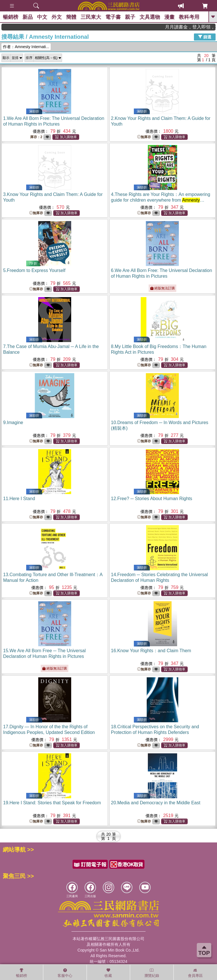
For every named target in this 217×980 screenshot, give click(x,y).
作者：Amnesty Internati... (26, 47)
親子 (130, 17)
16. (151, 651)
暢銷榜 (11, 17)
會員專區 (195, 973)
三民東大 (91, 17)
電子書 (113, 17)
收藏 (108, 973)
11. (19, 499)
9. (13, 423)
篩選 (205, 37)
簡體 (71, 17)
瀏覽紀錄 (152, 973)
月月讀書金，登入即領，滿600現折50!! (199, 27)
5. (34, 270)
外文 (57, 17)
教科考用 (189, 17)
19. (52, 803)
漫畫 (169, 17)
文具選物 (150, 17)
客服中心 (65, 973)
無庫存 (144, 137)
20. (156, 803)
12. (152, 499)
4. (161, 200)
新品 (28, 17)
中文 (42, 17)
